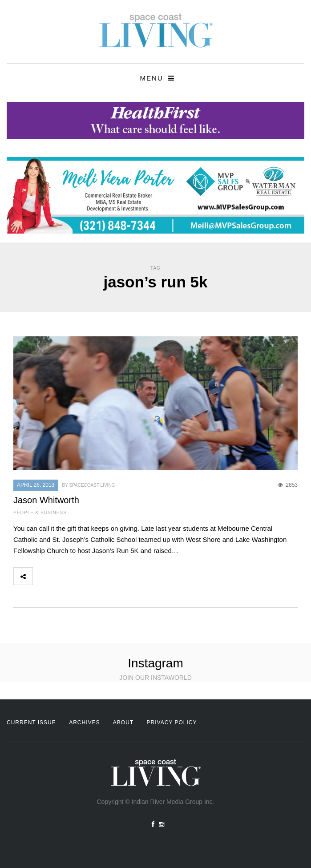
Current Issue (31, 723)
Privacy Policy (172, 723)
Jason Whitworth (46, 500)
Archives (84, 723)
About (123, 723)
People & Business (40, 513)
